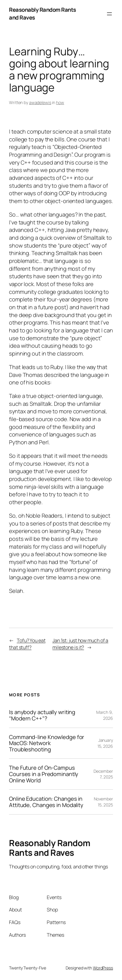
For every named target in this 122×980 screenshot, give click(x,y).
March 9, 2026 (105, 715)
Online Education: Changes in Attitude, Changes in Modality (46, 802)
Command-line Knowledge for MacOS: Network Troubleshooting (47, 743)
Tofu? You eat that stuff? (27, 644)
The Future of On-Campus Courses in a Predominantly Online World (44, 774)
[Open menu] (109, 14)
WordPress (103, 968)
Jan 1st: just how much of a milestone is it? (80, 644)
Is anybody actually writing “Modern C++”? (42, 715)
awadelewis (40, 102)
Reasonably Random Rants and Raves (43, 14)
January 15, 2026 (105, 743)
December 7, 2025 (103, 774)
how (60, 102)
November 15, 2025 (103, 802)
